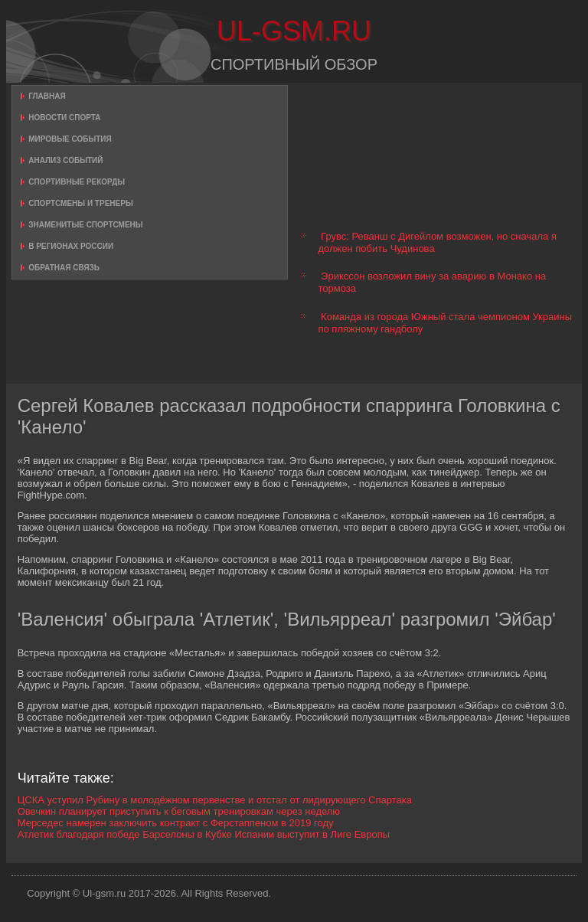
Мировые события (70, 139)
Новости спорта (64, 118)
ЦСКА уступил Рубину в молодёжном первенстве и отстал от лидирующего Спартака (215, 800)
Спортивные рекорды (77, 182)
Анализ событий (65, 160)
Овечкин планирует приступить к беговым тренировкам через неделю (179, 811)
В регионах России (71, 246)
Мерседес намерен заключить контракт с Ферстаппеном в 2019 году (176, 823)
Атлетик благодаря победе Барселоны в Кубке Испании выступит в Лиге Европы (204, 834)
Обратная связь (64, 268)
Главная (47, 96)
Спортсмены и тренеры (80, 203)
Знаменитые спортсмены (85, 225)
